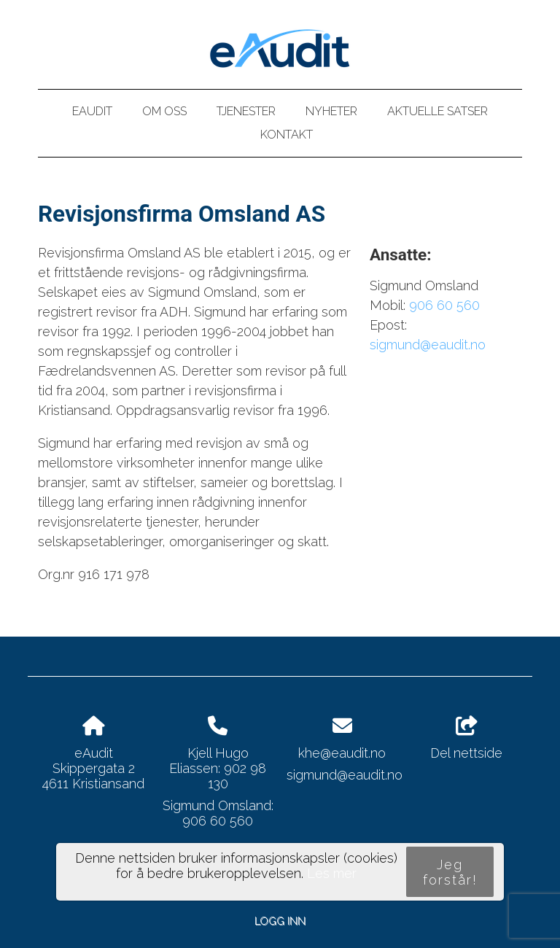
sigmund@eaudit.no (428, 345)
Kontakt (287, 135)
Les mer (332, 873)
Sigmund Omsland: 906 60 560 (218, 813)
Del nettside (466, 739)
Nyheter (331, 111)
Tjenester (246, 111)
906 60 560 (444, 305)
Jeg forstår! (450, 872)
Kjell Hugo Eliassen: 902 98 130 (218, 768)
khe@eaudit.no (342, 753)
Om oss (164, 111)
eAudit (92, 111)
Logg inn (280, 921)
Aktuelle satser (437, 111)
